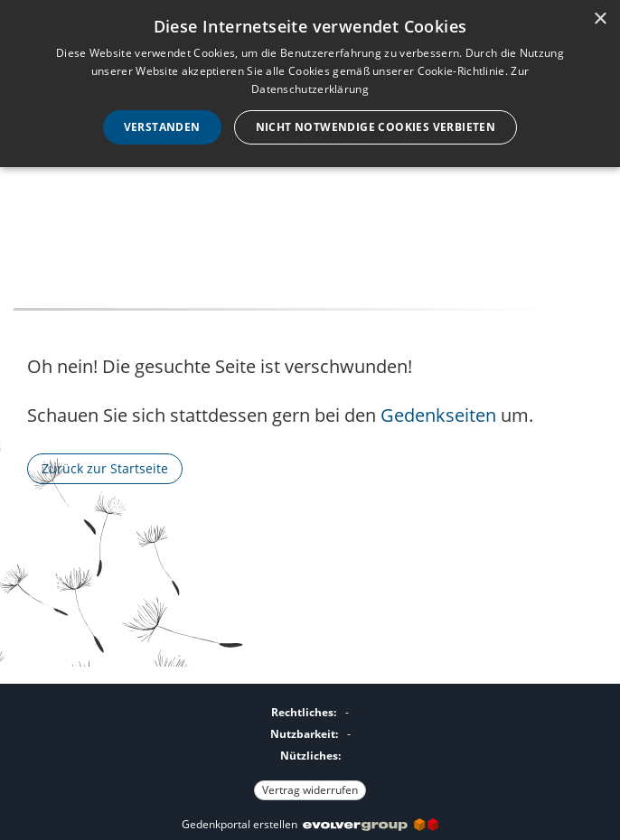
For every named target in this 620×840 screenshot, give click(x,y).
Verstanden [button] (162, 127)
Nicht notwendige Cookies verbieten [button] (376, 127)
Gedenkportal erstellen (310, 824)
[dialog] (310, 84)
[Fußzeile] (310, 749)
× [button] (600, 19)
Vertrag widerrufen (310, 790)
